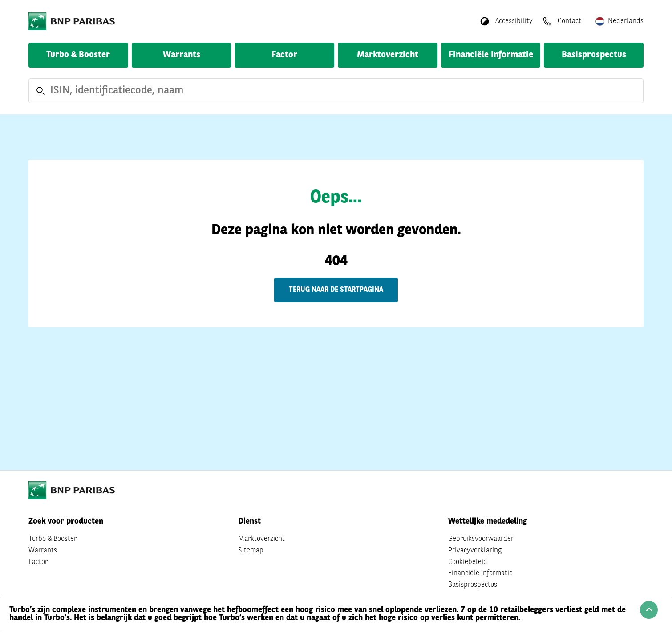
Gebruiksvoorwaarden (482, 539)
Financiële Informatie (491, 55)
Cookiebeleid (468, 562)
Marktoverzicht (388, 55)
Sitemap (251, 551)
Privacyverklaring (475, 551)
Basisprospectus (594, 55)
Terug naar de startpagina (336, 290)
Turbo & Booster (78, 55)
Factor (284, 55)
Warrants (182, 55)
